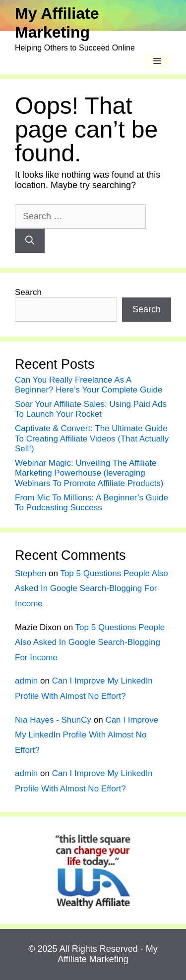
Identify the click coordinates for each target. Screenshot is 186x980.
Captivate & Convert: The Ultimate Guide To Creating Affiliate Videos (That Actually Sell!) (92, 439)
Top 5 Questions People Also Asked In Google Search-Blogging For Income (92, 588)
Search (28, 292)
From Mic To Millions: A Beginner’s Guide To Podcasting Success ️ (92, 503)
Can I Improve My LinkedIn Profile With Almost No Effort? (87, 735)
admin (26, 681)
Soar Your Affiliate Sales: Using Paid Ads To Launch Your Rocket (91, 409)
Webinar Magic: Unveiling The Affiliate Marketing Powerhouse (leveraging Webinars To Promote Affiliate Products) (89, 473)
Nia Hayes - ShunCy (53, 720)
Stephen (31, 573)
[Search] (30, 241)
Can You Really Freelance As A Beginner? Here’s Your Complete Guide (89, 385)
